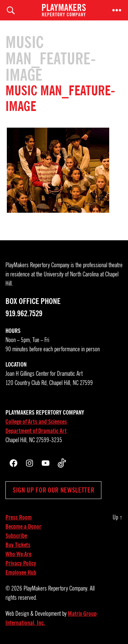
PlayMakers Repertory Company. (56, 589)
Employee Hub (21, 573)
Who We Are (18, 554)
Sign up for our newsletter (53, 490)
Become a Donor (23, 527)
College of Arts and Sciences (36, 422)
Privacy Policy (21, 563)
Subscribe (16, 536)
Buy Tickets (18, 545)
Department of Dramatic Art (36, 431)
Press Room (19, 517)
